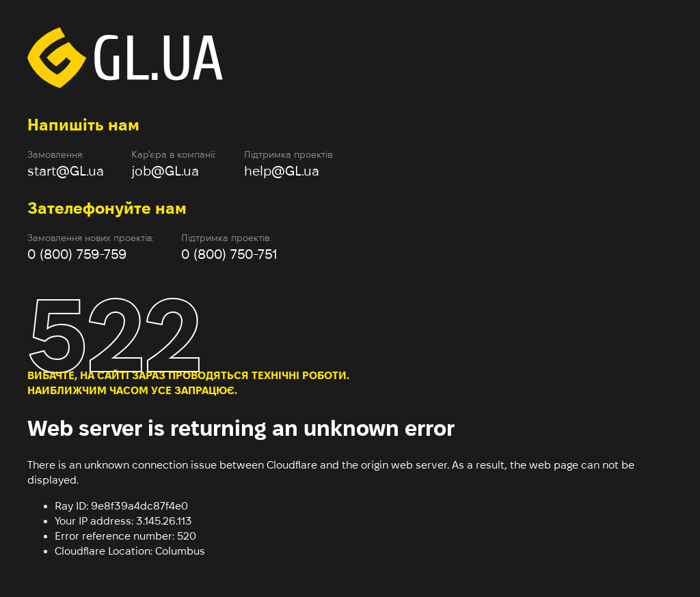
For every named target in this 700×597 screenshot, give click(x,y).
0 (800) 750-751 (229, 254)
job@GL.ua (165, 171)
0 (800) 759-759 (77, 254)
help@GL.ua (282, 171)
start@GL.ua (66, 171)
